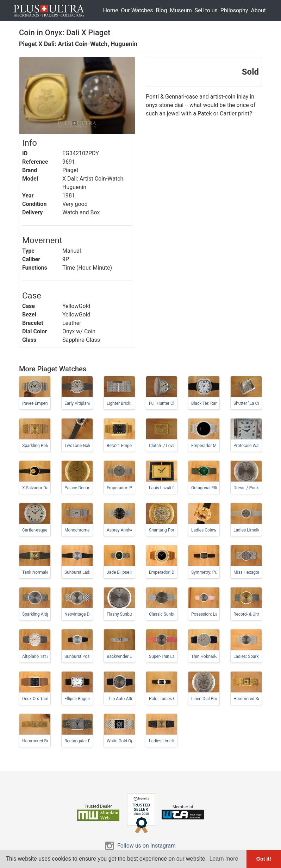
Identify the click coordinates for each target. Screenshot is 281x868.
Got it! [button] (264, 859)
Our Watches (137, 10)
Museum (181, 10)
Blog (161, 10)
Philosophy (234, 10)
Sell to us (206, 10)
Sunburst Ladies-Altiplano (89, 572)
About (258, 10)
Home (110, 10)
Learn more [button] (224, 859)
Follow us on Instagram (146, 846)
